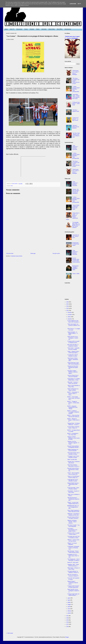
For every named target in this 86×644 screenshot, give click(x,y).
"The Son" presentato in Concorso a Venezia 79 (73, 575)
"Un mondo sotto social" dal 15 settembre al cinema (73, 537)
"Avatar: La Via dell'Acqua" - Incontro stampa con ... (74, 477)
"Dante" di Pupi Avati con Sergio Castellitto (73, 389)
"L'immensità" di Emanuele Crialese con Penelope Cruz (73, 548)
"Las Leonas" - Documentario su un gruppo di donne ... (72, 530)
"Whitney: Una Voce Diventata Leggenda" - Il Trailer (73, 443)
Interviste (44, 29)
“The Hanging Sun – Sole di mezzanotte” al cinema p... (74, 560)
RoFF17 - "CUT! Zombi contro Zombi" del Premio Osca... (74, 398)
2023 (68, 308)
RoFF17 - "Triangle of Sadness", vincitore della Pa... (73, 403)
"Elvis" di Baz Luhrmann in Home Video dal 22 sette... (74, 511)
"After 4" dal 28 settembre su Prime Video (74, 386)
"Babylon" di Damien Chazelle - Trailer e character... (72, 522)
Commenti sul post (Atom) (16, 256)
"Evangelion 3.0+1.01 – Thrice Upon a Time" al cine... (73, 556)
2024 (68, 306)
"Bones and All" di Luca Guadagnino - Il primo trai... (73, 338)
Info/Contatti (10, 633)
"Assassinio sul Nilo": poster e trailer (76, 236)
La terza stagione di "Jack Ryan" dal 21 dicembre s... (74, 321)
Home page (33, 253)
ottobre (69, 317)
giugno (69, 602)
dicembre (70, 312)
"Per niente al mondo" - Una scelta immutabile (73, 526)
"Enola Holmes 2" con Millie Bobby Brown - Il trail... (74, 379)
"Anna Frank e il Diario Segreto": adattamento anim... (73, 359)
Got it (79, 4)
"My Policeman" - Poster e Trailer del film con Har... (73, 552)
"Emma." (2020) (76, 274)
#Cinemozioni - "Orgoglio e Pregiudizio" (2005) (76, 268)
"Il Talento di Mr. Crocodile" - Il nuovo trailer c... (73, 534)
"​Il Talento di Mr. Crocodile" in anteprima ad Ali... (73, 342)
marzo (69, 609)
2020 (68, 618)
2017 (68, 624)
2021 (68, 616)
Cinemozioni (68, 29)
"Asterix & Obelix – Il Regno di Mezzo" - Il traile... (72, 333)
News (6, 29)
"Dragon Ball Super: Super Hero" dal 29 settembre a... (74, 363)
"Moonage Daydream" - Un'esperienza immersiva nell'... (73, 499)
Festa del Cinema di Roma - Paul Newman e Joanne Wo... (73, 470)
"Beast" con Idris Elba (72, 460)
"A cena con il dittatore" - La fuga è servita (75, 119)
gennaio (69, 613)
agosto (69, 598)
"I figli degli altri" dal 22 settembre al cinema (73, 480)
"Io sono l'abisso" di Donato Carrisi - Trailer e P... (73, 427)
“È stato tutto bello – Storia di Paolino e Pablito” (73, 488)
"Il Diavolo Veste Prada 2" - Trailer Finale (76, 104)
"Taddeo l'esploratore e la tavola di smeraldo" (73, 450)
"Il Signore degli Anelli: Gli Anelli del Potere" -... (73, 595)
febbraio (69, 611)
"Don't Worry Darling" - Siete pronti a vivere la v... (74, 466)
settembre (70, 319)
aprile (69, 607)
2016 (68, 627)
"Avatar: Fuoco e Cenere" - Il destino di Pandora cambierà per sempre (73, 216)
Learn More (73, 4)
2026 (68, 302)
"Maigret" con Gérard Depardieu (72, 544)
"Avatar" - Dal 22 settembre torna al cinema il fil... (73, 474)
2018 (68, 622)
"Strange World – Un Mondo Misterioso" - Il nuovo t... (73, 424)
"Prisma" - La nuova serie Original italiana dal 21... (73, 503)
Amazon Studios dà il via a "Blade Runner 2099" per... (73, 484)
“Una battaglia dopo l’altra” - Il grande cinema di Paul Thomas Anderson (76, 225)
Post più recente (10, 253)
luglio (69, 600)
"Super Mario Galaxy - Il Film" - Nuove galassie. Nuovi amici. (76, 96)
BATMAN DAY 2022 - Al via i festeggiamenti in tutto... (73, 507)
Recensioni (19, 29)
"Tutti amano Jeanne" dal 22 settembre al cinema (73, 453)
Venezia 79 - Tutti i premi (73, 562)
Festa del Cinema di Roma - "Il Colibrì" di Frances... (73, 518)
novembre (70, 315)
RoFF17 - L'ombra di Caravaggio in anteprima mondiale (73, 412)
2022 (68, 311)
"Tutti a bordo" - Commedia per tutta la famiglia (73, 349)
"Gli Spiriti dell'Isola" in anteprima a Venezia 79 (73, 572)
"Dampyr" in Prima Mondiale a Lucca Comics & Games (74, 438)
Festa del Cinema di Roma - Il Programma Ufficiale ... (73, 447)
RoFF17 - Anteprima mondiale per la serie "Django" (72, 407)
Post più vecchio (56, 253)
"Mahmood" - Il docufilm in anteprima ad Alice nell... (73, 514)
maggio (69, 604)
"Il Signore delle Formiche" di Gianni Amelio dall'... (73, 587)
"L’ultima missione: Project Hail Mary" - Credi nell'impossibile (76, 89)
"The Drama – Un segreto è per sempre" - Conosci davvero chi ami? (76, 81)
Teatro (38, 29)
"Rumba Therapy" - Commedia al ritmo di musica (73, 583)
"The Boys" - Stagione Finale (76, 111)
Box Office (60, 29)
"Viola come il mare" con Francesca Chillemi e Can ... (73, 325)
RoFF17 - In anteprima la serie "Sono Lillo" (73, 434)
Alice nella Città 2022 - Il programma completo (73, 345)
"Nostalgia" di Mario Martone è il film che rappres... (72, 372)
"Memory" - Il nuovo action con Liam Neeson (73, 540)
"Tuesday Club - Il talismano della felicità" (74, 462)
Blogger (67, 637)
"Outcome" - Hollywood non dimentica (76, 127)
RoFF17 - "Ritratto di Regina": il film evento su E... (73, 420)
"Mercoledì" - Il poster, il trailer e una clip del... (73, 383)
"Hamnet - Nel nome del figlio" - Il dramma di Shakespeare (76, 191)
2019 (68, 620)
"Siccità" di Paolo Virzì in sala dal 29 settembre (73, 376)
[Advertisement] (33, 240)
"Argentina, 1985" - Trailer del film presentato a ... (73, 565)
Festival (32, 29)
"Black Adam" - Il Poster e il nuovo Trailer (73, 569)
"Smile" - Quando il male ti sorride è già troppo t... (73, 352)
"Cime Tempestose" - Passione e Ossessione (75, 147)
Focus (26, 29)
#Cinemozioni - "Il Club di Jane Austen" (76, 244)
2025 (68, 304)
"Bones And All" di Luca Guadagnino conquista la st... (73, 591)
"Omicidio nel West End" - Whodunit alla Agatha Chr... (73, 367)
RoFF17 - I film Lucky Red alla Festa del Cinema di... (73, 416)
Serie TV (12, 29)
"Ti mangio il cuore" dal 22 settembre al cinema (73, 457)
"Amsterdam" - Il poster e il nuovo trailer (73, 492)
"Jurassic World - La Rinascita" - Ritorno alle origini (76, 207)
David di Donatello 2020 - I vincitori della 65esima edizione (76, 260)
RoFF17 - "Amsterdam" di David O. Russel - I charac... (73, 393)
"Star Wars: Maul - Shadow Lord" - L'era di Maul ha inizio (76, 135)
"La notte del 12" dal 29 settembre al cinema (72, 355)
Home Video (52, 29)
